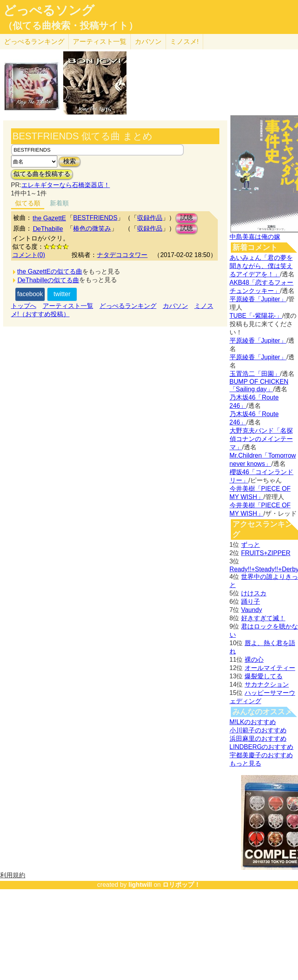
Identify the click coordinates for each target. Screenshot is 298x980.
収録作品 (150, 218)
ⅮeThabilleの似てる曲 (48, 280)
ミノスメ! (184, 42)
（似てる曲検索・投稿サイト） (71, 26)
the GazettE (50, 218)
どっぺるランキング (128, 306)
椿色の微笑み (92, 228)
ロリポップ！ (181, 885)
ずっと (251, 545)
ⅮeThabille (48, 229)
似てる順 (28, 203)
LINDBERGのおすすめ (262, 747)
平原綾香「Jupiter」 (258, 299)
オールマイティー (270, 668)
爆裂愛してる (264, 676)
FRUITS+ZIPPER (266, 553)
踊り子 (251, 602)
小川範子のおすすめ (258, 730)
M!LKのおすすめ (253, 722)
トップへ (24, 306)
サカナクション (267, 684)
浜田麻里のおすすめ (258, 739)
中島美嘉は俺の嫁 (255, 237)
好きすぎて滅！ (263, 618)
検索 (70, 161)
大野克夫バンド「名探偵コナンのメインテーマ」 (261, 439)
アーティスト (100, 42)
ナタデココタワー (122, 255)
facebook (30, 294)
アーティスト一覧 (68, 306)
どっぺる (34, 42)
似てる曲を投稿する (42, 174)
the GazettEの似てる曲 (50, 271)
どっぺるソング (49, 10)
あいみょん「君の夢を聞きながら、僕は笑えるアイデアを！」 (261, 266)
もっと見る (245, 763)
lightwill (140, 885)
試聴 (187, 218)
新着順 (59, 203)
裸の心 (254, 660)
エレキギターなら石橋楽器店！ (66, 185)
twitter (62, 294)
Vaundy (252, 610)
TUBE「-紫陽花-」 (256, 316)
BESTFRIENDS (95, 218)
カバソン (148, 42)
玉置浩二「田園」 (255, 374)
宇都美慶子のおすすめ (261, 755)
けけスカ (254, 593)
